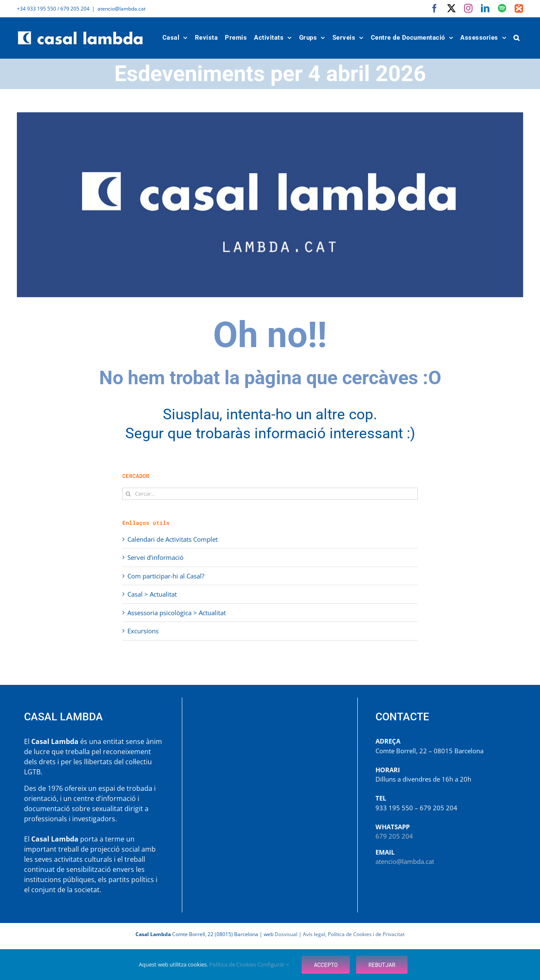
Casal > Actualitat (152, 594)
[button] (517, 38)
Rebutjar (382, 965)
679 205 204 (394, 836)
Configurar (273, 964)
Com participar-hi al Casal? (166, 576)
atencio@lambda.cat (121, 9)
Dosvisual (286, 934)
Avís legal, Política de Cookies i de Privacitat (354, 934)
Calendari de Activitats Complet (173, 539)
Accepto (326, 965)
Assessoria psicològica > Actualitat (177, 613)
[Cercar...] (270, 494)
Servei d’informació (155, 557)
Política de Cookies (233, 964)
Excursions (143, 631)
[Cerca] (128, 494)
